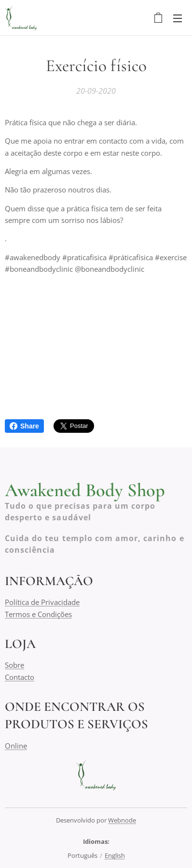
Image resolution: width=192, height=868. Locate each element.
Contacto (20, 677)
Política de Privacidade (42, 603)
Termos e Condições (38, 614)
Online (16, 746)
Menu (178, 18)
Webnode (122, 820)
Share (24, 426)
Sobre (14, 665)
